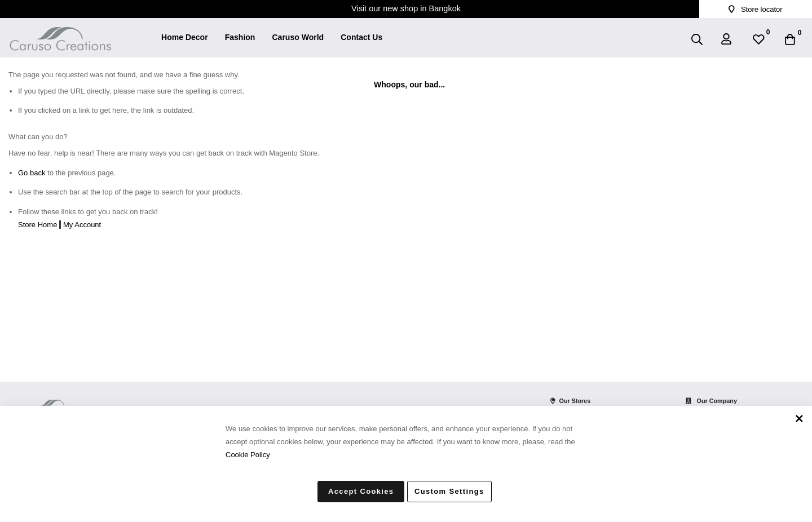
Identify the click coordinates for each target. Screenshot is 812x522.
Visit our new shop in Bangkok (406, 8)
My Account (82, 225)
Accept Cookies (361, 491)
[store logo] (60, 32)
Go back (32, 173)
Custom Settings (449, 491)
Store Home (37, 225)
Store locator (755, 9)
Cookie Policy (248, 454)
